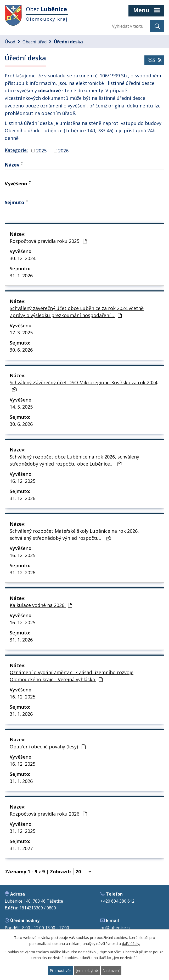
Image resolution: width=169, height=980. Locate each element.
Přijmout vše (61, 970)
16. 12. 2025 (22, 481)
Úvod (10, 42)
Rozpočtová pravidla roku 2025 (48, 241)
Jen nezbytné (87, 970)
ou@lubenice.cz (116, 928)
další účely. (131, 944)
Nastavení (111, 970)
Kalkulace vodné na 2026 (41, 605)
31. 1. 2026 (21, 276)
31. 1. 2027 (21, 848)
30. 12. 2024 (22, 258)
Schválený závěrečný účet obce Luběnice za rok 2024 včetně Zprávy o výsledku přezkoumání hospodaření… (77, 312)
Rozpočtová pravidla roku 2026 (48, 814)
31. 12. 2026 (22, 498)
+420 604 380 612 (117, 901)
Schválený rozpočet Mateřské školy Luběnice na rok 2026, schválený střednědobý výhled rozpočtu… (74, 534)
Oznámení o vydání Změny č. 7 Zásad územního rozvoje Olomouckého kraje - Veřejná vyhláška (72, 676)
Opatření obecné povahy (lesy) (48, 747)
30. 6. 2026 (21, 350)
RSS (154, 60)
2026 (63, 151)
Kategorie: (16, 150)
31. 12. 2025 (22, 831)
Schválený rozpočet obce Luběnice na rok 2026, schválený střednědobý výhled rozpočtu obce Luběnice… (74, 460)
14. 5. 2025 (21, 407)
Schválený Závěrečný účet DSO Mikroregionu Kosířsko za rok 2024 (83, 386)
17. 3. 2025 (21, 333)
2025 (41, 151)
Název (12, 165)
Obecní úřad (35, 42)
